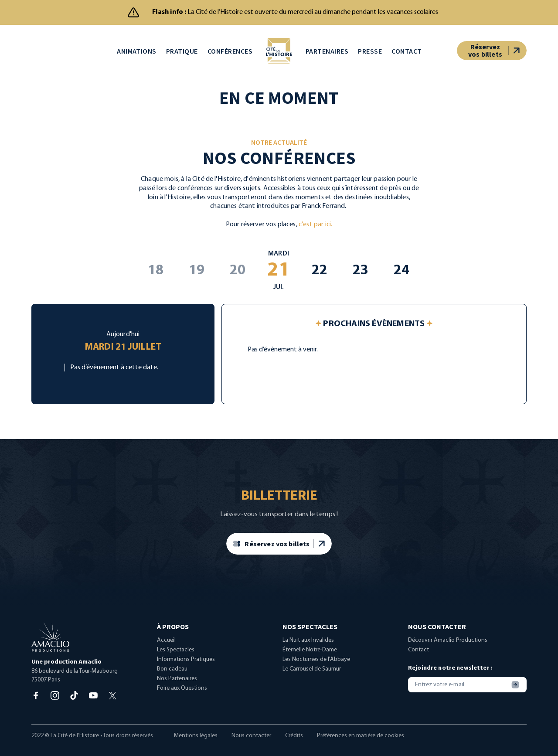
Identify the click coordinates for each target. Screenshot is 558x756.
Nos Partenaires (177, 684)
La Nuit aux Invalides (308, 645)
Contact (418, 655)
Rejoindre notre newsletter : (450, 673)
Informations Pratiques (186, 665)
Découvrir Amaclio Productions (448, 645)
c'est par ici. (315, 229)
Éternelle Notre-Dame (310, 655)
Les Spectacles (176, 655)
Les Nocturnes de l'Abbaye (316, 665)
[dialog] (542, 739)
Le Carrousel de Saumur (312, 674)
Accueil (166, 645)
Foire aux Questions (182, 693)
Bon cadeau (172, 674)
